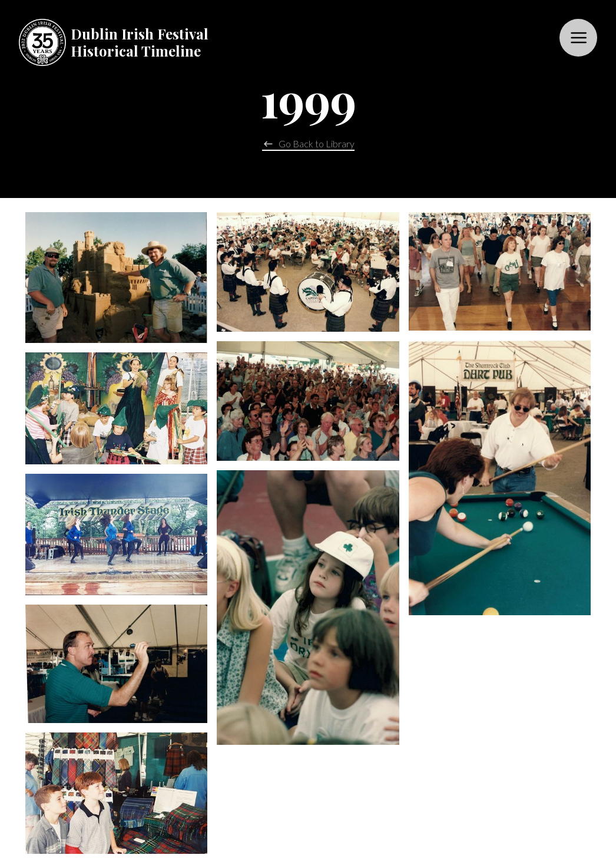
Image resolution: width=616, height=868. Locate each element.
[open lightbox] (116, 278)
